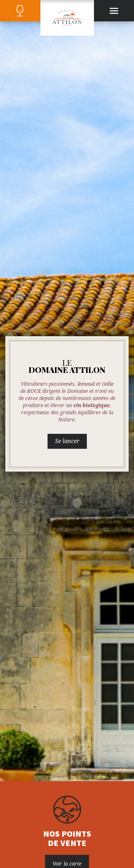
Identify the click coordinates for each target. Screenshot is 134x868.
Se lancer (67, 441)
